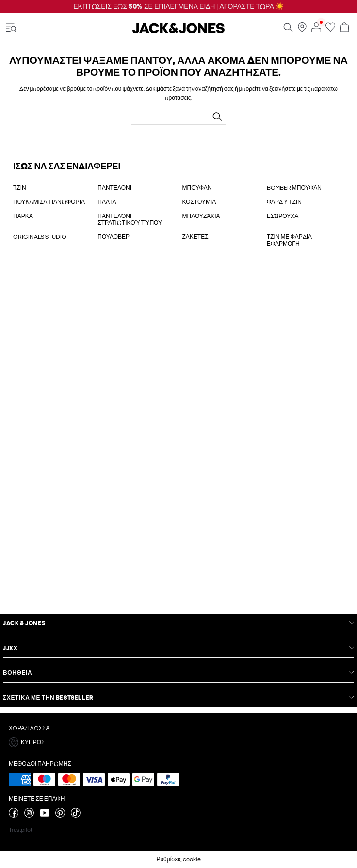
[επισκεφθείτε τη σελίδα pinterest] (60, 816)
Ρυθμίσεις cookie (178, 859)
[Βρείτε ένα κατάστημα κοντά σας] (302, 30)
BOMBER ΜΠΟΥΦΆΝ (294, 188)
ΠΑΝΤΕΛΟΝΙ (114, 188)
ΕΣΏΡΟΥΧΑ (283, 216)
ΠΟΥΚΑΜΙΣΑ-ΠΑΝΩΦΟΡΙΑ (49, 202)
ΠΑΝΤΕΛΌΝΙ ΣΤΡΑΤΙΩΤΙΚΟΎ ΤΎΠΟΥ (130, 219)
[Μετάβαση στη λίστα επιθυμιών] (330, 30)
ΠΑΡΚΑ (23, 216)
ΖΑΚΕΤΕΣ (195, 237)
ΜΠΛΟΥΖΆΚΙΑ (201, 216)
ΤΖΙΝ (20, 188)
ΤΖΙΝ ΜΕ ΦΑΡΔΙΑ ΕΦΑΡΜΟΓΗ (289, 240)
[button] (178, 742)
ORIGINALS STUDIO (40, 237)
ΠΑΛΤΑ (107, 202)
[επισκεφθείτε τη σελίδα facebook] (14, 816)
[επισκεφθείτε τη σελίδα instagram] (29, 816)
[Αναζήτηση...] (217, 117)
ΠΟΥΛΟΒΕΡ (114, 237)
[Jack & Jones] (178, 32)
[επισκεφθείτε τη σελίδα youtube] (45, 816)
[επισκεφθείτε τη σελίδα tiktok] (76, 816)
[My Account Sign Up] (178, 441)
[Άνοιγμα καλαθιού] (344, 28)
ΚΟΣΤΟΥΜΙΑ (199, 202)
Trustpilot (20, 830)
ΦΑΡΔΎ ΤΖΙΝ (284, 202)
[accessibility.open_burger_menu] (11, 28)
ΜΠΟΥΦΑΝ (197, 188)
